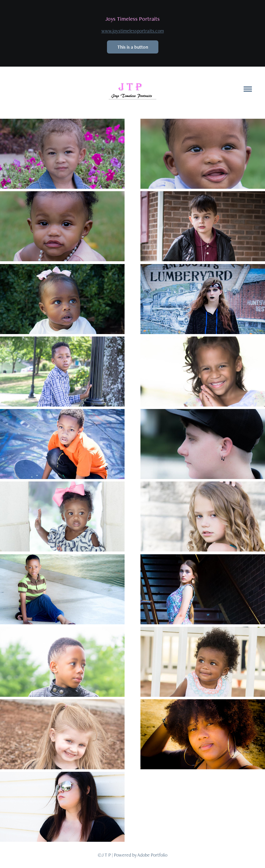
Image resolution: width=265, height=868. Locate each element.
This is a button (133, 47)
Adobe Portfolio (152, 855)
